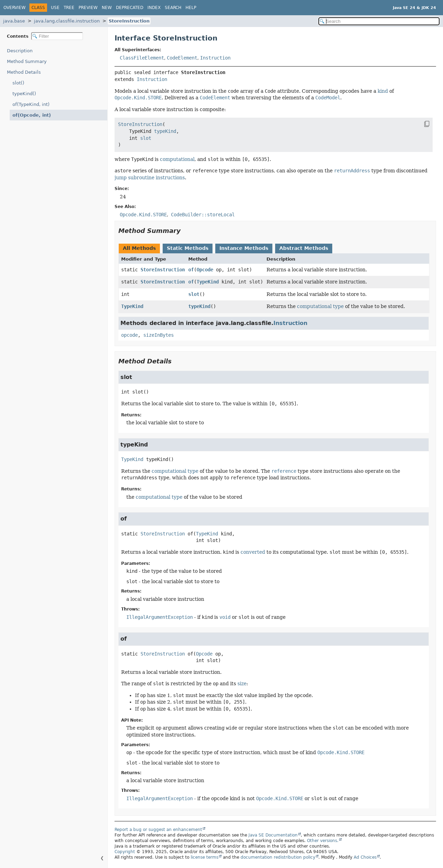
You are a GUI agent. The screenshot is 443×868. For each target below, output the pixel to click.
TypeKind (208, 282)
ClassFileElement (142, 58)
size (242, 684)
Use (55, 8)
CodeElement (182, 58)
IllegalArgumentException (160, 617)
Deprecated (130, 8)
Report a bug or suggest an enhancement (158, 830)
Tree (69, 8)
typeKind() (24, 94)
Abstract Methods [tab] (304, 248)
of (191, 270)
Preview (88, 8)
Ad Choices (365, 857)
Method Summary (27, 61)
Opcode (205, 270)
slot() (18, 83)
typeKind (199, 306)
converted (253, 552)
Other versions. (323, 841)
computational (177, 159)
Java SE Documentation (273, 835)
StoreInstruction (129, 21)
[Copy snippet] (421, 124)
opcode (129, 335)
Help (191, 8)
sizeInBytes (159, 335)
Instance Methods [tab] (244, 248)
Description (21, 51)
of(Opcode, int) (29, 115)
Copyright (125, 852)
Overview (15, 8)
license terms (205, 857)
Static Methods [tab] (188, 248)
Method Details (24, 72)
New (107, 8)
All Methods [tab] (139, 248)
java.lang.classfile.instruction (67, 21)
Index (154, 8)
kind (383, 91)
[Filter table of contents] (57, 36)
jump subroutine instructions (150, 178)
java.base (14, 21)
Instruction (215, 58)
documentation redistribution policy (278, 857)
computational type (320, 306)
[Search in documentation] (379, 21)
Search (173, 8)
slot (194, 294)
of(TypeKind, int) (31, 104)
